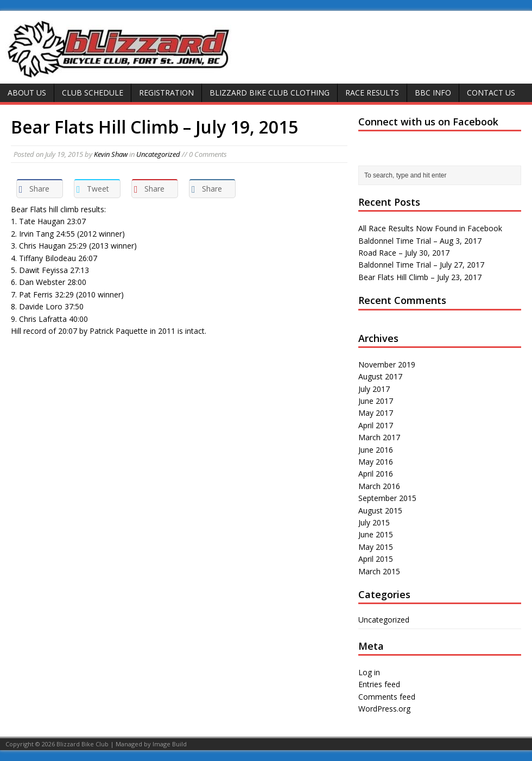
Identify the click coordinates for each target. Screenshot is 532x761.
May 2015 (376, 547)
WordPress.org (384, 709)
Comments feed (387, 697)
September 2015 (387, 498)
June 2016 (376, 450)
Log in (369, 672)
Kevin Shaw (111, 154)
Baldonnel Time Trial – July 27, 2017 (421, 265)
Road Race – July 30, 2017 (404, 253)
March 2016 (379, 486)
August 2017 (380, 376)
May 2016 (376, 462)
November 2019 (387, 364)
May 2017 (376, 413)
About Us (27, 93)
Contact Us (491, 93)
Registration (166, 93)
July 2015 (374, 522)
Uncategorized (158, 154)
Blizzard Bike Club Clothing (270, 93)
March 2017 (379, 437)
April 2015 (376, 559)
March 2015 (379, 571)
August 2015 (380, 510)
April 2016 (376, 474)
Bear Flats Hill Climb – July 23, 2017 (420, 277)
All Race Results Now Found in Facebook (430, 228)
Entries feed (379, 684)
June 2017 (376, 401)
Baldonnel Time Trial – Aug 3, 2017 (420, 241)
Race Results (372, 93)
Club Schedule (93, 93)
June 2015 (376, 534)
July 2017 (374, 389)
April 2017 (376, 425)
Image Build (170, 744)
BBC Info (433, 93)
